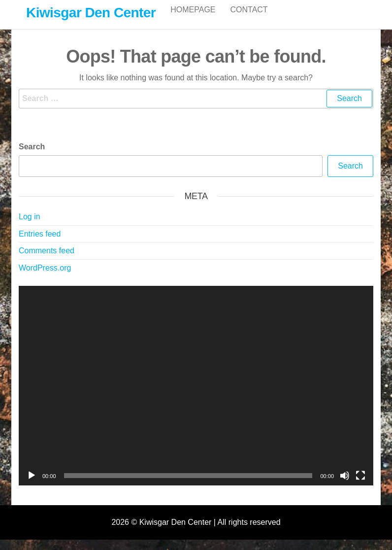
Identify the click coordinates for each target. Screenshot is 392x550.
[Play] (32, 486)
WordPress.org (45, 278)
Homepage (193, 19)
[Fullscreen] (360, 486)
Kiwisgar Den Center (91, 13)
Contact (249, 19)
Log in (30, 227)
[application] (196, 396)
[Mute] (345, 486)
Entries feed (40, 244)
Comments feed (47, 261)
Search (32, 157)
